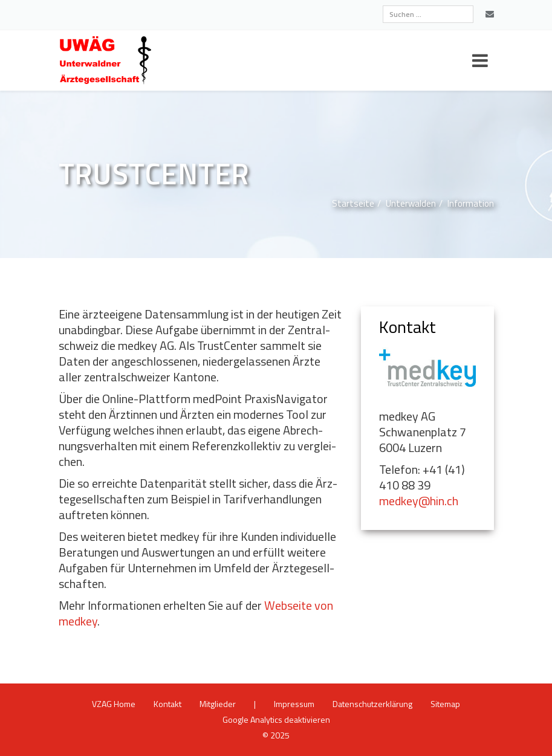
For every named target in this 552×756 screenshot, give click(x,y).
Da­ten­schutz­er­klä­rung (372, 704)
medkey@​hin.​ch (419, 501)
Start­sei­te (353, 203)
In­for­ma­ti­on (471, 203)
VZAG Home (114, 704)
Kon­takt (167, 704)
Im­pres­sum (294, 704)
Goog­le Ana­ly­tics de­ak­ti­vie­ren (276, 719)
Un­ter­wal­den (411, 203)
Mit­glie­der (218, 704)
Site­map (445, 704)
